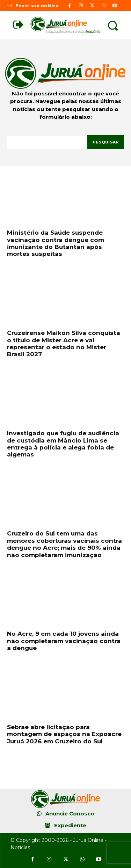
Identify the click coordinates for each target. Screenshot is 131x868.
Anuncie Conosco (70, 814)
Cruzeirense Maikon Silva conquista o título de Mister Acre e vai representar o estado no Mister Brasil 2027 (64, 343)
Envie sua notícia (37, 6)
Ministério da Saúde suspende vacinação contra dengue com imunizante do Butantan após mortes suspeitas (56, 243)
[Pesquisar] (106, 142)
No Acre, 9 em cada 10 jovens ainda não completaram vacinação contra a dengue (64, 641)
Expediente (70, 825)
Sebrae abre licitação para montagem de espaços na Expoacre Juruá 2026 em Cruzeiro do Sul (64, 734)
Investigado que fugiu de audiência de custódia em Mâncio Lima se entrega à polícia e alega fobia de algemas (63, 444)
